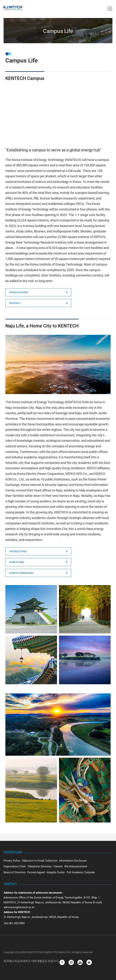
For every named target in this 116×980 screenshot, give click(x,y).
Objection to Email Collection (40, 861)
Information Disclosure (73, 861)
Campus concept (19, 292)
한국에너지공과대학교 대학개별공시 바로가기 (32, 961)
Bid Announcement (76, 866)
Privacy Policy (12, 861)
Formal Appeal (36, 872)
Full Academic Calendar (81, 872)
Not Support (58, 114)
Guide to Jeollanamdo (21, 573)
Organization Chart (15, 866)
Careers (58, 866)
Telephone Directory (40, 866)
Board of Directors (15, 872)
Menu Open (110, 9)
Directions (15, 303)
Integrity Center (56, 872)
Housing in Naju (18, 551)
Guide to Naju (17, 562)
